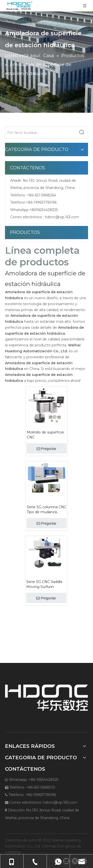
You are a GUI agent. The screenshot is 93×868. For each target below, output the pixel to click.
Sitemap (49, 846)
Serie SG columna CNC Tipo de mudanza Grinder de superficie (47, 510)
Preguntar (46, 449)
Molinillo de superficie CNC (45, 435)
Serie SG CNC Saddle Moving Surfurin (44, 584)
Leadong (13, 852)
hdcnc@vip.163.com (62, 217)
